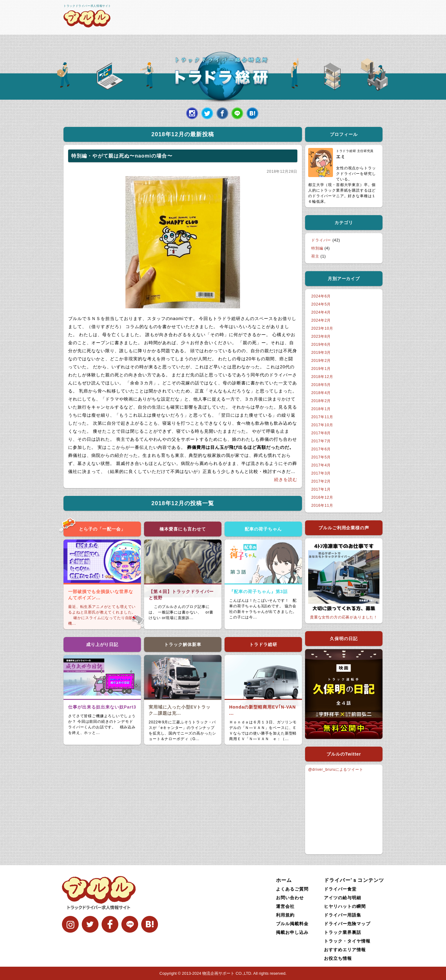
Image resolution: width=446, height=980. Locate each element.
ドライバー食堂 (340, 889)
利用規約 (285, 915)
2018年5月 (321, 385)
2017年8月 (321, 433)
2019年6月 (321, 345)
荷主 (315, 256)
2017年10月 (322, 425)
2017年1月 (321, 489)
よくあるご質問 (292, 889)
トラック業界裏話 (343, 932)
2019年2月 (321, 361)
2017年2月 (321, 481)
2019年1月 (321, 369)
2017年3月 (321, 473)
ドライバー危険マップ (347, 924)
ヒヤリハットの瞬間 (345, 906)
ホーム (284, 880)
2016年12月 (322, 497)
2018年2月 (321, 401)
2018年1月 (321, 409)
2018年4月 (321, 393)
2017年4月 (321, 465)
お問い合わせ (290, 898)
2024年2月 (321, 320)
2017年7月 (321, 441)
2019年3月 (321, 353)
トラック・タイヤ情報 (347, 941)
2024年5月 (321, 304)
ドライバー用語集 (343, 915)
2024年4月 (321, 312)
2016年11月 (322, 505)
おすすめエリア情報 (345, 950)
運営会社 (285, 906)
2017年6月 (321, 449)
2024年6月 (321, 296)
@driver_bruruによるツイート (336, 770)
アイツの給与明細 (343, 898)
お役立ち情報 (338, 958)
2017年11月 (322, 417)
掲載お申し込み (292, 932)
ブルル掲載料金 (292, 924)
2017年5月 (321, 457)
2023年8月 (321, 336)
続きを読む (286, 479)
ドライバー (321, 240)
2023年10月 (322, 328)
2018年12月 (322, 377)
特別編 (317, 248)
